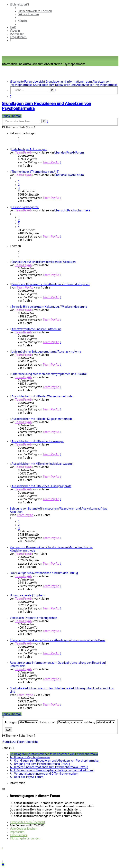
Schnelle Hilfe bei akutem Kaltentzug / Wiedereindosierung (49, 307)
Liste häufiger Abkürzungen (29, 149)
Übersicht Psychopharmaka (72, 210)
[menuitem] (35, 11)
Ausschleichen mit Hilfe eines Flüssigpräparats (41, 486)
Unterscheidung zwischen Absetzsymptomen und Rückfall (49, 374)
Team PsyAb (23, 153)
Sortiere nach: (61, 722)
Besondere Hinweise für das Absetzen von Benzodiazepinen (50, 284)
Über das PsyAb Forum (69, 153)
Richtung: (99, 722)
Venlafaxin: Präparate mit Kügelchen (33, 618)
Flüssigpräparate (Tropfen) (27, 595)
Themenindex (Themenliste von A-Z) (35, 172)
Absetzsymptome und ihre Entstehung (36, 329)
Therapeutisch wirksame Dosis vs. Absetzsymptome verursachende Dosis (58, 640)
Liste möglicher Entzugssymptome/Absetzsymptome (46, 352)
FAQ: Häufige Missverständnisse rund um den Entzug (44, 573)
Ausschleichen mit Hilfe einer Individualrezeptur (42, 464)
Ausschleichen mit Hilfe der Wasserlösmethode (42, 396)
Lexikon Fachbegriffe (25, 207)
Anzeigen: (21, 722)
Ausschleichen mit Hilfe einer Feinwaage (38, 441)
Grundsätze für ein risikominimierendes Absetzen (44, 262)
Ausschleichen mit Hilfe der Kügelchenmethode (42, 419)
